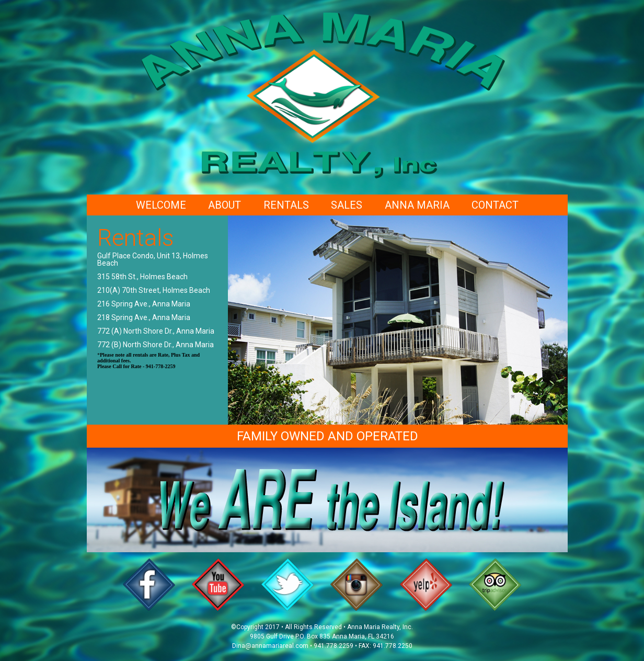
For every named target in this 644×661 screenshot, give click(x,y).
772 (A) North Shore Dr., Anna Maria (156, 331)
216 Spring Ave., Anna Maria (144, 304)
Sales (347, 205)
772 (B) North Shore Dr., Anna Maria (156, 345)
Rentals (286, 205)
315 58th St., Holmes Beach (142, 277)
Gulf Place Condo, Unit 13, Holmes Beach (153, 259)
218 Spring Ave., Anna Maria (144, 317)
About (225, 205)
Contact (495, 205)
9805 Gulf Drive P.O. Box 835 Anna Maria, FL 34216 (322, 636)
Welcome (161, 205)
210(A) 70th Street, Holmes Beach (154, 290)
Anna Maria (417, 205)
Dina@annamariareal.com (270, 646)
